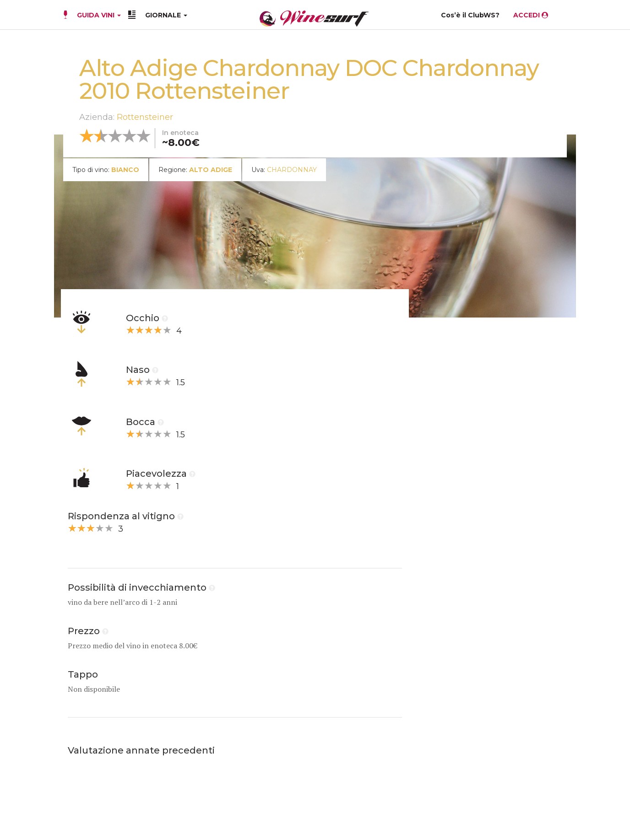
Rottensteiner (145, 117)
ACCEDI (531, 15)
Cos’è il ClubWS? (470, 15)
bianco (125, 170)
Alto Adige (211, 170)
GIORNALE (166, 15)
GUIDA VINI (98, 15)
